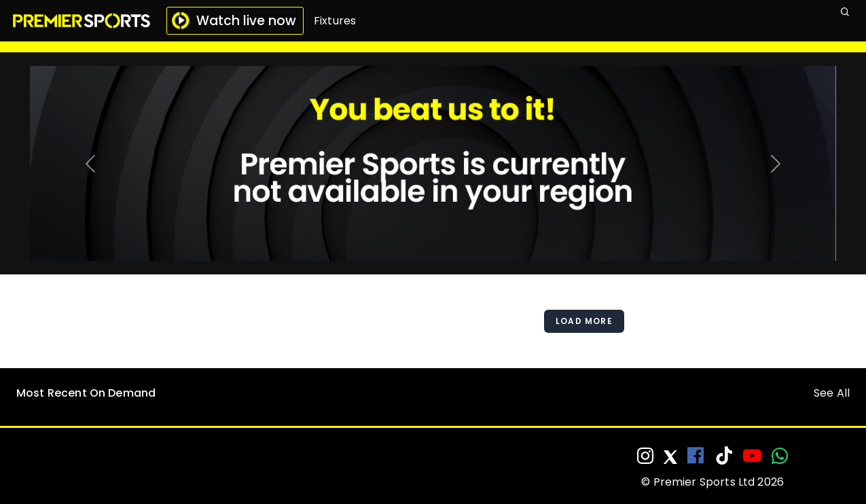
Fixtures (335, 21)
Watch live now (234, 21)
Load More (584, 321)
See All (832, 393)
